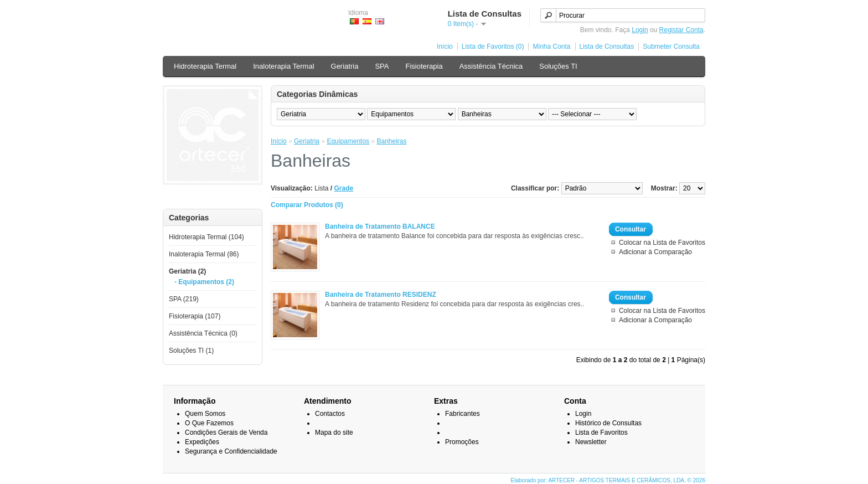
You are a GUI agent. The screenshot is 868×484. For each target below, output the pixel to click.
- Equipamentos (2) (204, 282)
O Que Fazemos (209, 423)
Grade (344, 188)
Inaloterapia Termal (283, 66)
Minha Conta (551, 47)
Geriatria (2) (187, 271)
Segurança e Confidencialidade (231, 451)
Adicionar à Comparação (655, 252)
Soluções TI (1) (191, 351)
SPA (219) (184, 299)
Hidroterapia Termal (205, 66)
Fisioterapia (424, 66)
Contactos (330, 414)
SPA (382, 66)
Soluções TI (558, 66)
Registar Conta (681, 30)
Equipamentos (348, 141)
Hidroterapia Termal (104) (206, 237)
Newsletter (591, 442)
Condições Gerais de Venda (226, 432)
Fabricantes (463, 414)
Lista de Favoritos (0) (493, 47)
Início (445, 47)
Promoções (462, 442)
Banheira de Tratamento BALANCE (380, 226)
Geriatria (345, 66)
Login (640, 30)
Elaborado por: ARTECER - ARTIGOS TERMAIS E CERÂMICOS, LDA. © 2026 (608, 480)
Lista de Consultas (607, 47)
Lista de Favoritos (601, 432)
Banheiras (391, 141)
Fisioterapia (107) (195, 316)
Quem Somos (205, 414)
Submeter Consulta (671, 47)
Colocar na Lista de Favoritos (662, 243)
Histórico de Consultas (608, 423)
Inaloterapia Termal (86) (204, 254)
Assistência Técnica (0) (203, 333)
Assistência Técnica (491, 66)
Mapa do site (334, 432)
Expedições (202, 442)
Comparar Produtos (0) (307, 205)
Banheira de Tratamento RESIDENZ (381, 295)
